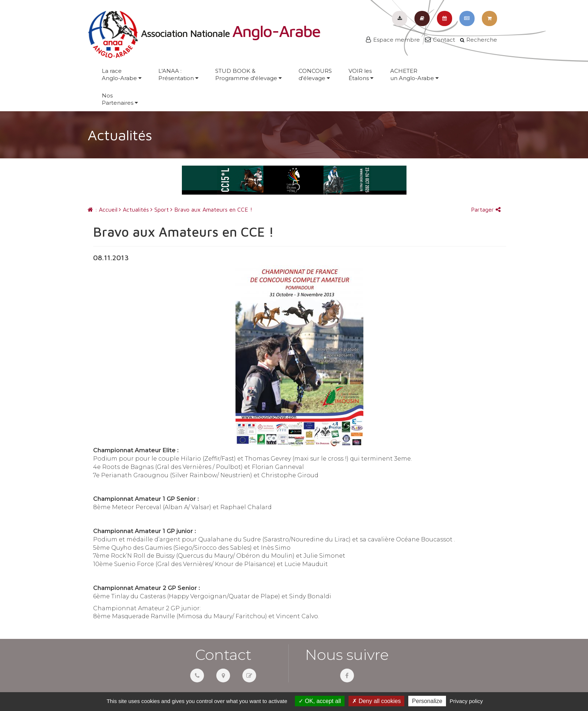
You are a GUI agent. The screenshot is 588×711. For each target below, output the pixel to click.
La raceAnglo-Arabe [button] (122, 74)
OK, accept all (320, 701)
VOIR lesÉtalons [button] (361, 74)
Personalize (427, 701)
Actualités (134, 209)
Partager (486, 209)
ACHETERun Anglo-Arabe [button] (414, 74)
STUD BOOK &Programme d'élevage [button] (249, 74)
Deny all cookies (376, 701)
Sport (160, 209)
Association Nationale (204, 33)
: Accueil (103, 209)
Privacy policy (466, 701)
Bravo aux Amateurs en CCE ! (211, 209)
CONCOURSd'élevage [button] (315, 74)
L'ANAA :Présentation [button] (178, 74)
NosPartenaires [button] (120, 99)
